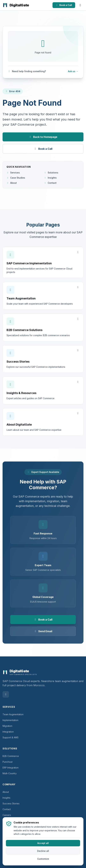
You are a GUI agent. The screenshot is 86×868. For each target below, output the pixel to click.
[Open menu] (80, 5)
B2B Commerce (11, 756)
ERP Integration (11, 768)
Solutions (51, 173)
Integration (8, 732)
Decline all (43, 851)
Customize (43, 859)
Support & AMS (11, 737)
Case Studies (16, 178)
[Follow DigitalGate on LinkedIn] (6, 694)
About (12, 183)
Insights (50, 178)
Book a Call (64, 5)
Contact (50, 183)
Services (13, 173)
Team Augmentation (13, 714)
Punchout (7, 762)
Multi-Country (10, 773)
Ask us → (73, 71)
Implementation (10, 720)
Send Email (43, 631)
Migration (7, 726)
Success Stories (11, 803)
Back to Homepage (43, 137)
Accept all (43, 843)
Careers (7, 815)
